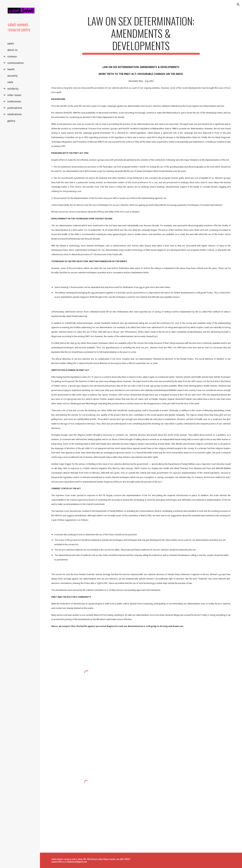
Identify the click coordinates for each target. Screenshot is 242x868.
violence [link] (12, 57)
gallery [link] (11, 121)
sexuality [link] (13, 76)
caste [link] (10, 82)
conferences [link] (14, 102)
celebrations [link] (14, 114)
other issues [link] (14, 95)
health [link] (11, 69)
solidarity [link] (13, 89)
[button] (238, 4)
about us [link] (12, 50)
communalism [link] (15, 63)
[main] (141, 35)
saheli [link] (11, 44)
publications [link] (15, 108)
